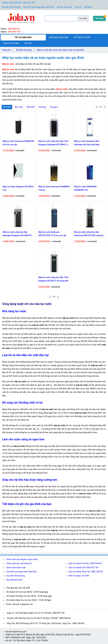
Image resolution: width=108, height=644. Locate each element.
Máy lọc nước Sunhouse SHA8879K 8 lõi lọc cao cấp (18, 143)
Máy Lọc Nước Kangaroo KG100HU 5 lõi (18, 188)
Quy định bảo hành (14, 580)
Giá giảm (54, 107)
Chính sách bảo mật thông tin (19, 563)
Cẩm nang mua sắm (58, 37)
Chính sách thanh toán (16, 568)
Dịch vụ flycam (11, 43)
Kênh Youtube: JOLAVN (79, 576)
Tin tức (28, 43)
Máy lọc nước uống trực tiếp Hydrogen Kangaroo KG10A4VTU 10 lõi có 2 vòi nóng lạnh (17, 234)
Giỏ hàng (99, 18)
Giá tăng (42, 107)
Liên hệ (78, 7)
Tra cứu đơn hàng (64, 7)
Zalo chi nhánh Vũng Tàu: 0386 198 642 (86, 572)
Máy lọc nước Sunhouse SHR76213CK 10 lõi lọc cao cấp (52, 234)
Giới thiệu (88, 7)
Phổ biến (7, 107)
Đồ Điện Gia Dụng (24, 50)
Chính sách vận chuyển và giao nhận (22, 559)
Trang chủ (8, 50)
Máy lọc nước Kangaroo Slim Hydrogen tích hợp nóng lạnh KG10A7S (87, 143)
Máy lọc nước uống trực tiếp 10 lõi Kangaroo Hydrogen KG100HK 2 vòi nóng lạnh (54, 143)
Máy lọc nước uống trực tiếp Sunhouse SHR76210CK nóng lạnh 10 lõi (89, 234)
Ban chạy (19, 107)
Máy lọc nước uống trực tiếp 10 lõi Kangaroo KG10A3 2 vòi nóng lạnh (53, 279)
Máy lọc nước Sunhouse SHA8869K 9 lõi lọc (54, 188)
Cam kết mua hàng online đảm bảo (39, 7)
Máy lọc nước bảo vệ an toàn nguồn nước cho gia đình (60, 50)
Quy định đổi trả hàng (11, 7)
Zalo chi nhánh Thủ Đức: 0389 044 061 (85, 563)
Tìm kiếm (83, 18)
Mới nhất (31, 107)
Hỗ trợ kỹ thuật (82, 37)
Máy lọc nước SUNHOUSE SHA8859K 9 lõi (85, 188)
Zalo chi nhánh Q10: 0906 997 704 (83, 568)
